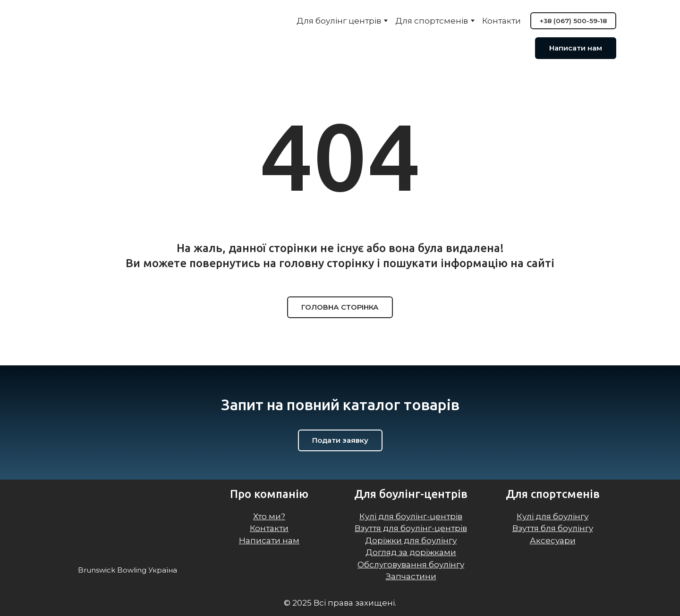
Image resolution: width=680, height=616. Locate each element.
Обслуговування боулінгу (411, 565)
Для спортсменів (432, 21)
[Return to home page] (114, 35)
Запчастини (411, 576)
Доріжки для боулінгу (411, 540)
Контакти (501, 21)
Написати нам (269, 540)
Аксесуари (553, 540)
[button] (573, 21)
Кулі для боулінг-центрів (411, 516)
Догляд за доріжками (411, 552)
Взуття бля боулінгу (553, 528)
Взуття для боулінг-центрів (411, 528)
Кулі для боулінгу (552, 516)
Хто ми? (269, 516)
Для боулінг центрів (339, 21)
